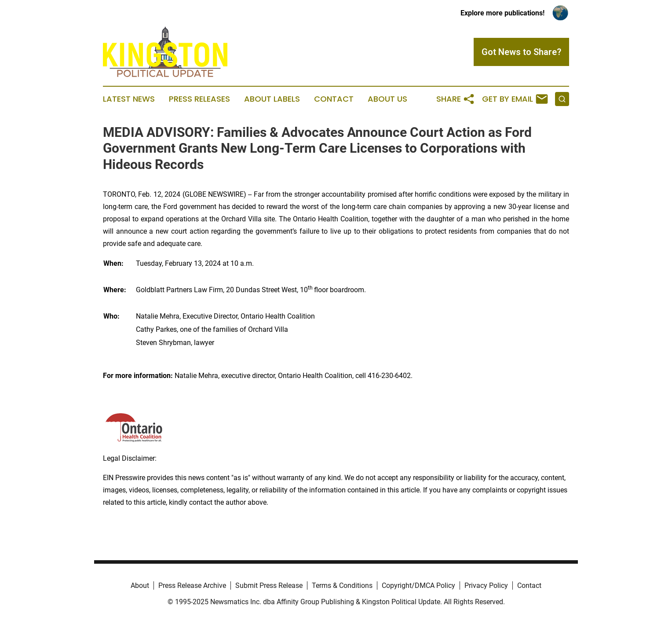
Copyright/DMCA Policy (418, 585)
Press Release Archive (192, 585)
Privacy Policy (486, 585)
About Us (387, 99)
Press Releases (199, 99)
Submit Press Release (269, 585)
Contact (334, 99)
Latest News (129, 99)
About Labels (272, 99)
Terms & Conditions (342, 585)
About (140, 585)
